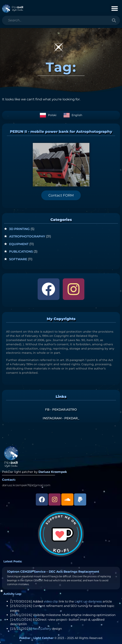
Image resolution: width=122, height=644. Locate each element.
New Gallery (42, 629)
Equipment (19, 244)
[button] (115, 8)
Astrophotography (27, 236)
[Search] (114, 20)
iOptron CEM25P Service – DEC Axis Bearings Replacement (53, 572)
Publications (21, 251)
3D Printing (19, 229)
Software (18, 259)
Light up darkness (88, 601)
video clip (51, 601)
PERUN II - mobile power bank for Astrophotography (61, 132)
